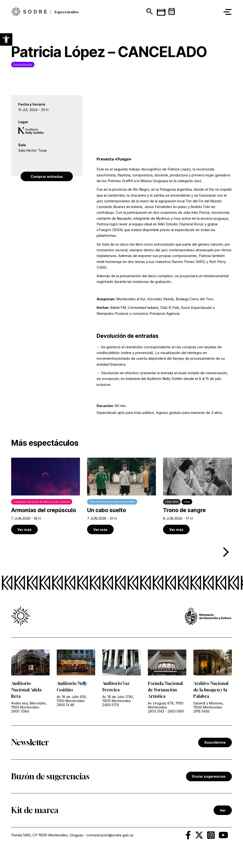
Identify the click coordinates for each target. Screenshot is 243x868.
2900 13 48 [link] (65, 705)
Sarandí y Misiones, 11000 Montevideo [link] (209, 705)
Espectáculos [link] (67, 12)
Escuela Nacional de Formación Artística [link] (165, 690)
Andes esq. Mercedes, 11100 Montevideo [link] (29, 705)
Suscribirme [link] (215, 742)
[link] (29, 12)
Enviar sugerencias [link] (209, 776)
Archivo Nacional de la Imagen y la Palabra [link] (211, 690)
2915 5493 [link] (201, 711)
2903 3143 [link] (156, 711)
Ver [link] (223, 810)
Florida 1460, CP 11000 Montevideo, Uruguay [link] (47, 835)
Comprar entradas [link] (47, 177)
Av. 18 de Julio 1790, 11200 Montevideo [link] (118, 699)
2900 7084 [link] (20, 711)
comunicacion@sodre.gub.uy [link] (110, 835)
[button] (6, 39)
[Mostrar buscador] (149, 12)
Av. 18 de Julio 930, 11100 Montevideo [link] (72, 699)
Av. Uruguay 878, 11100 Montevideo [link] (166, 705)
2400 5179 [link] (111, 705)
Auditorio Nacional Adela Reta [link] (26, 690)
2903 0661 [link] (176, 711)
